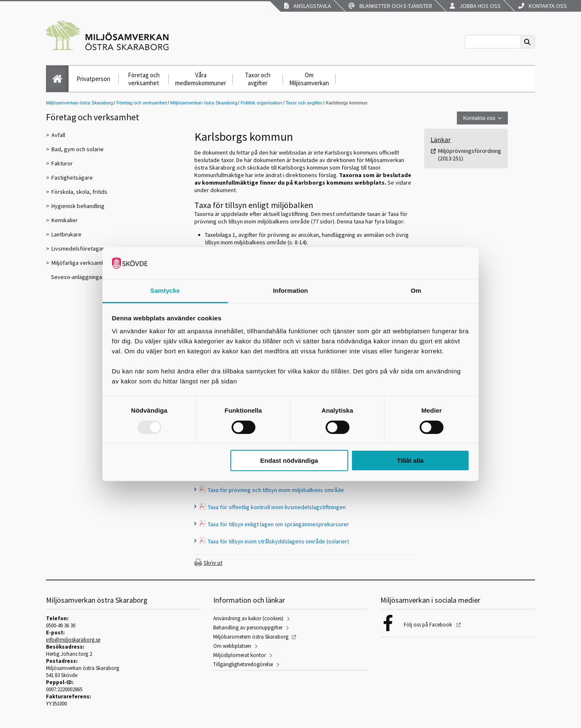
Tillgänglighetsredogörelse (243, 664)
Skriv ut (213, 563)
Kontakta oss (543, 6)
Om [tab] (416, 290)
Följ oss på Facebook (428, 625)
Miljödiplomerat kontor (240, 655)
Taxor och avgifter (258, 79)
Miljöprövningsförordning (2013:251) (470, 155)
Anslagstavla (308, 6)
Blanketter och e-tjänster (390, 6)
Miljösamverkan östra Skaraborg (79, 103)
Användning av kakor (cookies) (248, 618)
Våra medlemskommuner (201, 79)
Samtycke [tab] (165, 290)
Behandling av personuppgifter (248, 628)
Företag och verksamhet (144, 79)
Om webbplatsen (232, 646)
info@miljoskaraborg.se (73, 640)
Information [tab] (290, 290)
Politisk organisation (261, 103)
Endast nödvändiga (289, 460)
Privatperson (93, 79)
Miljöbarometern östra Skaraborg (251, 637)
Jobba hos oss (475, 6)
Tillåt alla (410, 460)
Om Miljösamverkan (309, 79)
